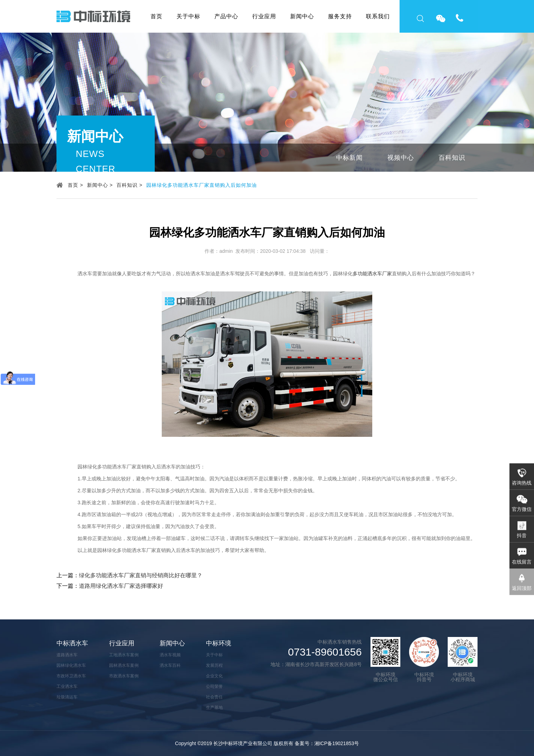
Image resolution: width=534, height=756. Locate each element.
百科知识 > (129, 185)
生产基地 (214, 708)
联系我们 (378, 16)
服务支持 (340, 16)
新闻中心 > (100, 185)
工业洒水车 (67, 686)
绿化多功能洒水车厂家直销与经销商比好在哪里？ (141, 575)
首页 (156, 16)
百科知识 (452, 158)
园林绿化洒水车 (71, 665)
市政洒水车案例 (124, 676)
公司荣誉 (214, 686)
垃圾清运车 (67, 697)
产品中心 (226, 16)
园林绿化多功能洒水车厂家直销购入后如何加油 (202, 185)
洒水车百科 (170, 665)
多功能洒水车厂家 (372, 274)
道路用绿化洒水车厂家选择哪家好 (121, 586)
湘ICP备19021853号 (337, 743)
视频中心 (401, 158)
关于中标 (188, 16)
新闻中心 (302, 16)
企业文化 (214, 676)
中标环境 (219, 643)
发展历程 (214, 665)
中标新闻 (349, 158)
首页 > (75, 185)
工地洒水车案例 (124, 655)
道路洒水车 (67, 655)
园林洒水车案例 (124, 665)
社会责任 (214, 697)
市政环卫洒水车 (71, 676)
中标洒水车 (72, 643)
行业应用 (264, 16)
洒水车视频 (170, 655)
